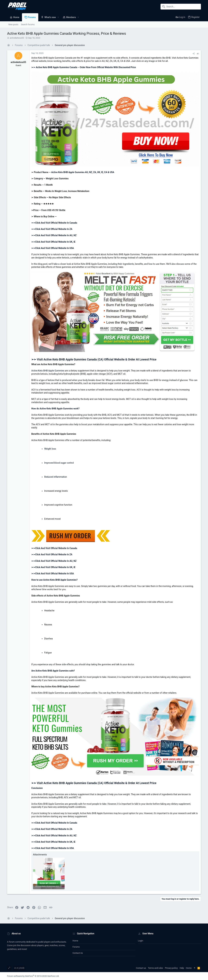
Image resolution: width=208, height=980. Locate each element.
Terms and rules (155, 968)
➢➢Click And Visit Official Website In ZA (52, 229)
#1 (198, 54)
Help (182, 968)
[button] (58, 17)
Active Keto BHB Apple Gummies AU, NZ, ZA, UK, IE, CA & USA (83, 172)
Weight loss (50, 449)
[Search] (181, 7)
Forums (76, 947)
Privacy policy (171, 968)
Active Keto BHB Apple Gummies (48, 371)
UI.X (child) (19, 968)
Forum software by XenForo (33, 976)
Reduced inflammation (56, 477)
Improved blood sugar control (59, 463)
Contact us (78, 953)
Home (75, 941)
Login (140, 941)
